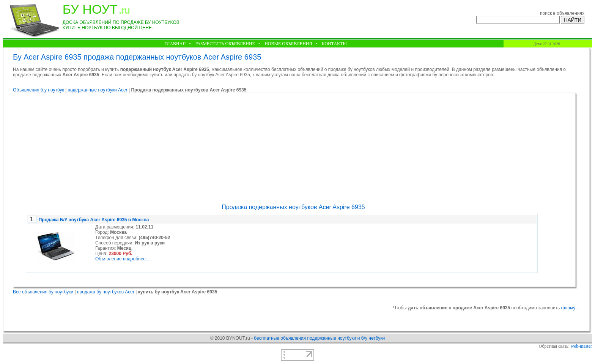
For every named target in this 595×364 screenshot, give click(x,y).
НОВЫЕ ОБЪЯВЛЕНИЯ (288, 44)
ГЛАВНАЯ (175, 44)
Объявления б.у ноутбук (39, 90)
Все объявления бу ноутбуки (43, 292)
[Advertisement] (293, 148)
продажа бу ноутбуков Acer (106, 292)
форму (569, 308)
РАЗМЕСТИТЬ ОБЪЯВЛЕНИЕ (225, 44)
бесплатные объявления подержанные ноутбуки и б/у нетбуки (319, 338)
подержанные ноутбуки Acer (98, 90)
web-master (581, 346)
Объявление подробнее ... (123, 259)
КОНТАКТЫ (334, 44)
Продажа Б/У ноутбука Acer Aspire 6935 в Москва (94, 220)
